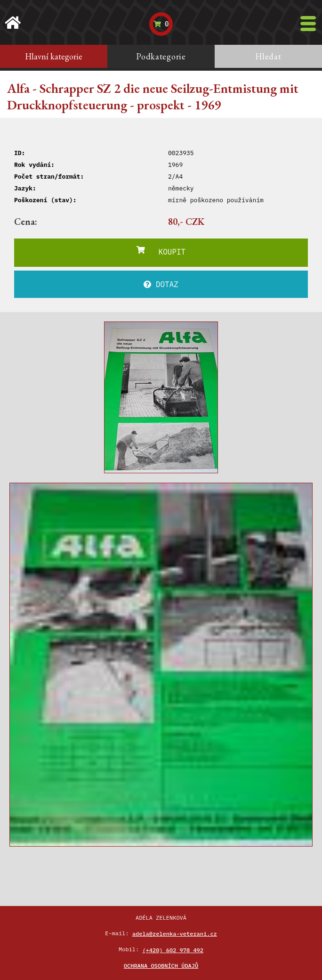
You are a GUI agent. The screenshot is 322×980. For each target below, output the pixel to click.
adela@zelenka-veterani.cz (175, 934)
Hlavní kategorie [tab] (54, 56)
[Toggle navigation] (308, 24)
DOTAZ (161, 284)
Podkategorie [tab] (161, 56)
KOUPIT (161, 251)
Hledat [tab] (268, 56)
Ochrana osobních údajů (161, 966)
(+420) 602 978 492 (173, 950)
